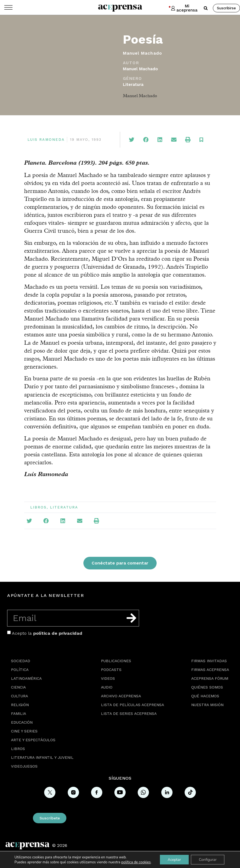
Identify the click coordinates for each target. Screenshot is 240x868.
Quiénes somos (207, 687)
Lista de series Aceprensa (129, 713)
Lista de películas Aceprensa (132, 705)
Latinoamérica (26, 678)
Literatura (133, 85)
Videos (108, 678)
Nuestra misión (207, 705)
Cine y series (24, 731)
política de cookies (135, 862)
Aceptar (173, 859)
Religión (20, 705)
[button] (206, 8)
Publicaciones (116, 661)
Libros (38, 507)
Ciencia (18, 687)
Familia (19, 713)
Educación (22, 722)
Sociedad (21, 661)
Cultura (19, 696)
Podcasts (111, 670)
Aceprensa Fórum (210, 678)
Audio (107, 687)
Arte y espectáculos (33, 740)
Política (20, 670)
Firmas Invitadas (209, 661)
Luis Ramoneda (46, 140)
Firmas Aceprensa (210, 670)
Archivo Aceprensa (121, 696)
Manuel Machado (140, 69)
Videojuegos (24, 766)
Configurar (208, 859)
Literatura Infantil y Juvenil (42, 757)
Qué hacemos (205, 696)
